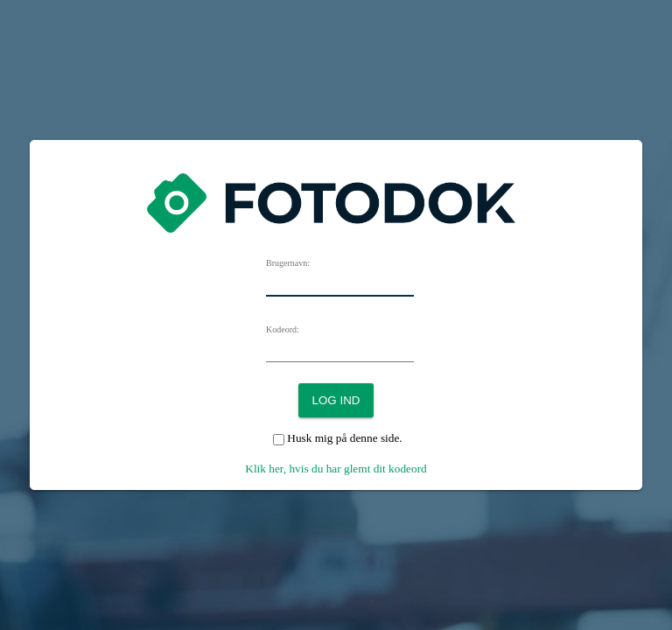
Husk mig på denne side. (344, 438)
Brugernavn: (288, 263)
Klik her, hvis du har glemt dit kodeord (336, 469)
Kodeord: (283, 329)
